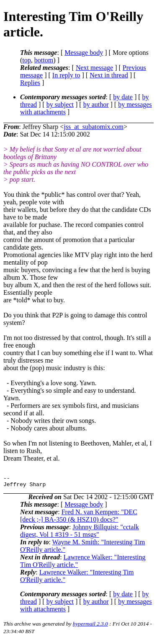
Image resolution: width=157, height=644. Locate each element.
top (26, 60)
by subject (60, 104)
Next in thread (109, 75)
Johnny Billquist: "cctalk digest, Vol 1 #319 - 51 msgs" (80, 533)
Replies (30, 83)
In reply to (66, 75)
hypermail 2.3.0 (90, 626)
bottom (44, 60)
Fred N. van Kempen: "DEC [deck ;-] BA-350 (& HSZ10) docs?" (79, 518)
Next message (94, 68)
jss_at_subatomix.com (94, 127)
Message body (84, 53)
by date (123, 97)
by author (96, 104)
